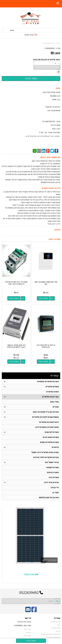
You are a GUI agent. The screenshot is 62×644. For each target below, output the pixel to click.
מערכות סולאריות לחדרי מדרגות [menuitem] (46, 457)
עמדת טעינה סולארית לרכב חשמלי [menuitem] (45, 452)
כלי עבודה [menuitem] (55, 488)
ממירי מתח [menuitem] (54, 402)
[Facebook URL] (34, 611)
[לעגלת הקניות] (31, 35)
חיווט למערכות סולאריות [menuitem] (49, 422)
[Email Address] (28, 611)
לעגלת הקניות (29, 35)
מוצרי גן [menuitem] (56, 492)
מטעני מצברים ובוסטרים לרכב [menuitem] (47, 427)
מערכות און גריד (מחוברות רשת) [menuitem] (46, 412)
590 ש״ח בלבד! (31, 574)
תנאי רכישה (28, 629)
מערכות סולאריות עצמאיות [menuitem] (48, 381)
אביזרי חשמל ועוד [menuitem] (52, 462)
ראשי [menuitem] (59, 625)
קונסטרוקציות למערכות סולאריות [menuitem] (45, 417)
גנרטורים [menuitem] (55, 447)
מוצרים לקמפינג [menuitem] (52, 467)
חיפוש (12, 30)
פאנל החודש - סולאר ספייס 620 (49, 560)
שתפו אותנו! (27, 636)
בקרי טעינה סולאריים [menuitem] (50, 397)
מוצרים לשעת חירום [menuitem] (51, 437)
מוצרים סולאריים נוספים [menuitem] (49, 442)
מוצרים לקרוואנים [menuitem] (52, 432)
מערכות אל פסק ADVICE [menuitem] (49, 497)
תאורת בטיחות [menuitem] (53, 472)
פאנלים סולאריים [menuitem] (52, 387)
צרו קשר (29, 632)
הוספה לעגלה (43, 298)
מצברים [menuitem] (56, 407)
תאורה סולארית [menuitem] (52, 392)
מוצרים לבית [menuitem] (54, 477)
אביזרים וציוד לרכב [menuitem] (51, 482)
